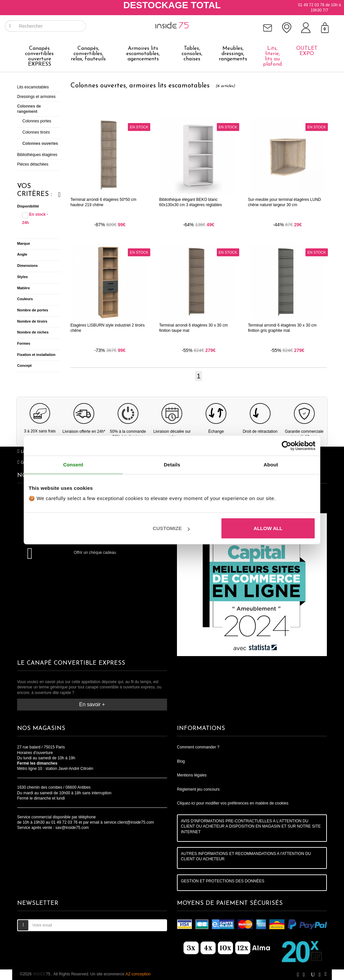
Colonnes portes (37, 121)
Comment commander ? (198, 747)
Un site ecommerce (120, 974)
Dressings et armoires (36, 97)
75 (42, 974)
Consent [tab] (73, 465)
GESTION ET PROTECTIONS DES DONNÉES (223, 881)
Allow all (268, 528)
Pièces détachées (33, 164)
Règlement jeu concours (198, 789)
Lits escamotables (33, 87)
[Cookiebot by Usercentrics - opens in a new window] (287, 446)
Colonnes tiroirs (36, 132)
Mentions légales (192, 775)
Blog (181, 761)
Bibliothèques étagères (37, 155)
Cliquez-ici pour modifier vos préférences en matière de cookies (233, 803)
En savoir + (92, 704)
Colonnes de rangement (29, 109)
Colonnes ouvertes (40, 143)
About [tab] (271, 465)
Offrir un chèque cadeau (95, 553)
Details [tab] (172, 465)
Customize (171, 528)
